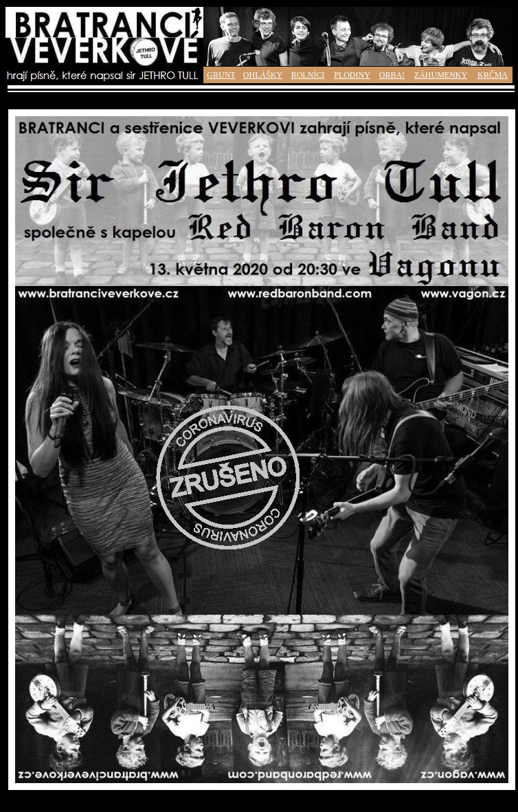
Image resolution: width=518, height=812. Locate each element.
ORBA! (392, 75)
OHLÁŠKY (263, 75)
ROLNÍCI (308, 75)
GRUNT (221, 75)
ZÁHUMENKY (441, 75)
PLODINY (352, 75)
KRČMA (493, 75)
